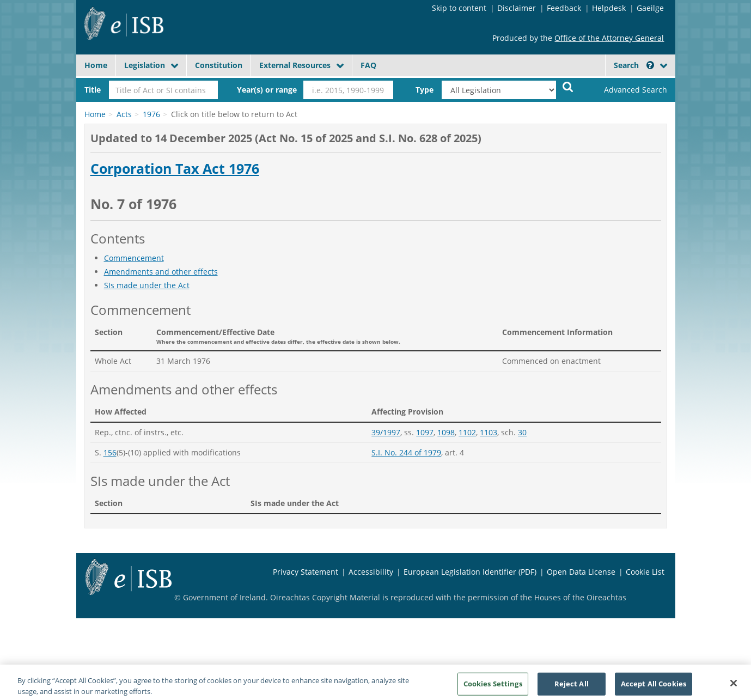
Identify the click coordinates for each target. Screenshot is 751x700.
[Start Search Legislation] (568, 86)
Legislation (145, 65)
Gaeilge (650, 8)
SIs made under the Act (147, 285)
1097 (425, 432)
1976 (151, 114)
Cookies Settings (493, 687)
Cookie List (645, 572)
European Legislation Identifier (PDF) (470, 572)
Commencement (134, 258)
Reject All (572, 687)
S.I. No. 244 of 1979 (406, 452)
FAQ (368, 65)
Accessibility (371, 572)
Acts (124, 114)
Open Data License (581, 572)
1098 (446, 432)
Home (96, 65)
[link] (626, 90)
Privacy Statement (306, 572)
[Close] (734, 687)
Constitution (219, 65)
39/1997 (386, 432)
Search (634, 65)
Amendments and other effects (161, 272)
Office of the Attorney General (609, 38)
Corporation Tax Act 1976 (175, 169)
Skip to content (459, 8)
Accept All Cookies (654, 687)
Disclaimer (517, 8)
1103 (489, 432)
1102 (467, 432)
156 (110, 452)
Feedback (564, 8)
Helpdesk (609, 8)
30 (522, 432)
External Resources (295, 65)
